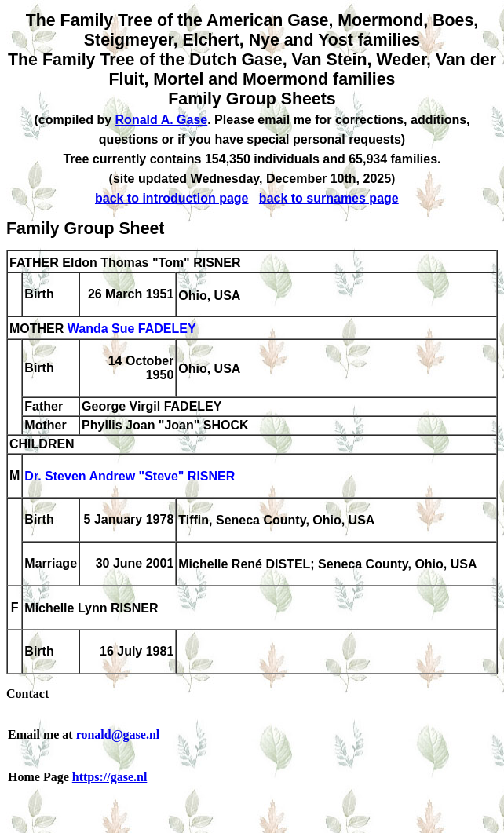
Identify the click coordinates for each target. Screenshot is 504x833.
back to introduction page (172, 198)
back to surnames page (329, 198)
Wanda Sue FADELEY (132, 329)
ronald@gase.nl (118, 734)
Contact (27, 694)
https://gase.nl (110, 777)
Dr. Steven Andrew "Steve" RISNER (130, 477)
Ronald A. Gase (162, 120)
